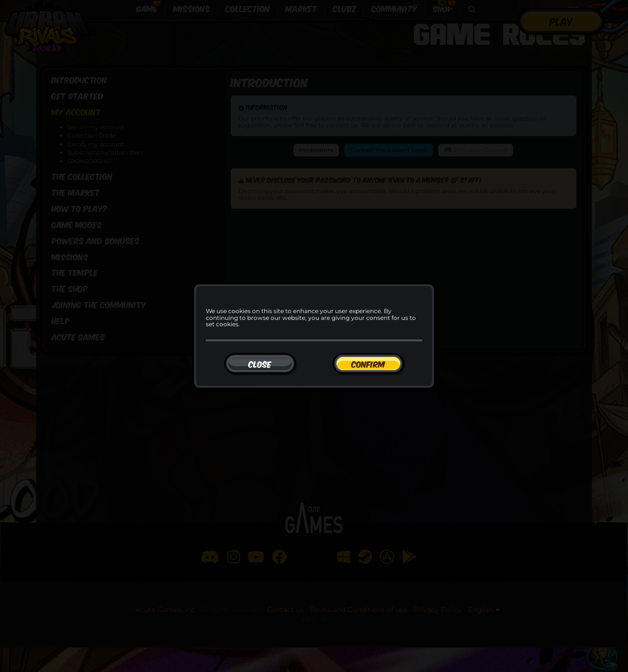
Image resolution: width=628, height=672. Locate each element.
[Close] (260, 364)
